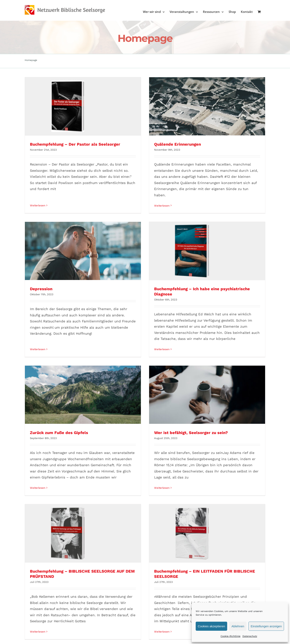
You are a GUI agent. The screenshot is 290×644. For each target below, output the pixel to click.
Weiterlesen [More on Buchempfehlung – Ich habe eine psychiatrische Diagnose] (222, 208)
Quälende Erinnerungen (117, 144)
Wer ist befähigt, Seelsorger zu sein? (130, 319)
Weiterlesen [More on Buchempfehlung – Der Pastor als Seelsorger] (38, 199)
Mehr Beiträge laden (145, 614)
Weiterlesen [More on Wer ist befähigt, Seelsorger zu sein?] (101, 375)
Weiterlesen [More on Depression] (159, 203)
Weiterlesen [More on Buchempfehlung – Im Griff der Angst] (38, 556)
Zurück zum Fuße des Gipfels (59, 319)
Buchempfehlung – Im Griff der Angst (67, 500)
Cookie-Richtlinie (230, 636)
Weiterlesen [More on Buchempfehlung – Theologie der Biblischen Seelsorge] (101, 567)
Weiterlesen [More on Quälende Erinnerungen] (101, 206)
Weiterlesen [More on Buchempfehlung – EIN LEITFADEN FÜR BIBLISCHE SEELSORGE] (222, 383)
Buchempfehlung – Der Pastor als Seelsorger (75, 144)
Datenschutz (250, 636)
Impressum (46, 629)
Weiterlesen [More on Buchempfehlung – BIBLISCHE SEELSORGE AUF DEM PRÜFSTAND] (159, 383)
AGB (33, 629)
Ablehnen (238, 626)
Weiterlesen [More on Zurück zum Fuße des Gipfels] (38, 375)
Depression (162, 148)
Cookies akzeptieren (212, 626)
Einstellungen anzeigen (266, 626)
